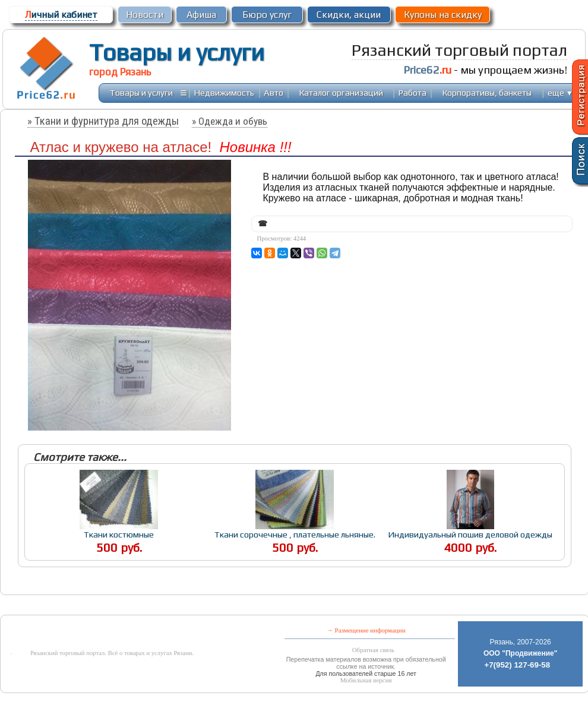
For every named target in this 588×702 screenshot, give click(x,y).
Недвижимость (224, 92)
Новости (145, 15)
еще (560, 92)
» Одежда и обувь (230, 121)
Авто (274, 92)
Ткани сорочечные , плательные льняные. (295, 534)
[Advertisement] (270, 606)
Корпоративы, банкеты (487, 92)
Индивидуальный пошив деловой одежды (470, 534)
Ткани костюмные (119, 534)
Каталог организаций (341, 92)
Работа (412, 92)
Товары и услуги (177, 52)
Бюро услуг (267, 15)
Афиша (201, 15)
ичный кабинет (61, 15)
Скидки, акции (349, 15)
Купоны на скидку (443, 15)
